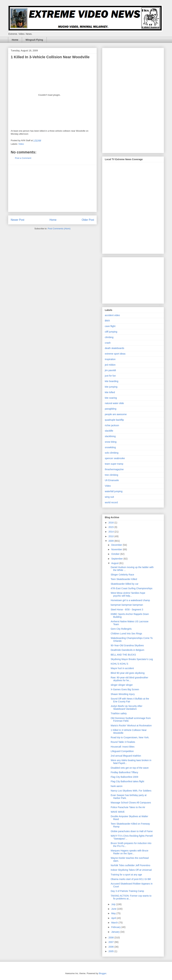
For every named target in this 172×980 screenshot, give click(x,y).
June (114, 909)
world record (111, 502)
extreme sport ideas (115, 354)
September (117, 559)
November (117, 549)
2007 (111, 942)
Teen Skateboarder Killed (124, 579)
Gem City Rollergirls (121, 629)
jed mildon (110, 365)
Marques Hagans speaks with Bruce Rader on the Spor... (130, 852)
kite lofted (110, 392)
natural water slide (114, 403)
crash (108, 343)
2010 (111, 536)
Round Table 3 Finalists (123, 742)
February (116, 927)
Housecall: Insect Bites (123, 747)
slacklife (109, 431)
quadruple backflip (114, 420)
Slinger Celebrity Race (122, 575)
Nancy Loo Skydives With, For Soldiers (131, 791)
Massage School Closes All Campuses (131, 803)
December (117, 545)
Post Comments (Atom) (59, 229)
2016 (111, 523)
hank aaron (117, 786)
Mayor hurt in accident (122, 668)
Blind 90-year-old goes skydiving (128, 673)
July (114, 904)
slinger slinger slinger (122, 685)
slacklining (110, 436)
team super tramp (114, 464)
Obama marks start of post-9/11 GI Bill (131, 879)
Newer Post (18, 220)
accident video (112, 315)
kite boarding (112, 381)
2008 (111, 938)
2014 (111, 532)
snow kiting (111, 442)
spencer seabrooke (115, 458)
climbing (109, 337)
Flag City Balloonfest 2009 (124, 777)
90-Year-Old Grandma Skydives (127, 645)
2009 (111, 541)
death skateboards (114, 348)
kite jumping (111, 387)
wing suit (109, 497)
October (116, 554)
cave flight (110, 326)
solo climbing (112, 453)
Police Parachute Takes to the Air (128, 807)
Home (15, 40)
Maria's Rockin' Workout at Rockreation (131, 726)
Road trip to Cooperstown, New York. (130, 737)
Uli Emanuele (112, 480)
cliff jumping (111, 332)
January (116, 932)
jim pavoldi (110, 370)
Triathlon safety (119, 713)
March (115, 923)
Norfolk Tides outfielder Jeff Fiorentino (131, 865)
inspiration (110, 359)
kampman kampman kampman (127, 605)
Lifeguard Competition (122, 751)
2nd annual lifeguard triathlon (126, 756)
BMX (107, 321)
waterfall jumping (114, 491)
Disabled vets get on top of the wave (130, 768)
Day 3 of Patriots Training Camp (127, 891)
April (114, 918)
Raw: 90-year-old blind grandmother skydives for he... (129, 679)
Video (21, 144)
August (115, 563)
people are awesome (116, 414)
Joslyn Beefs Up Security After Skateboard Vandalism (126, 707)
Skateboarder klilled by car (125, 584)
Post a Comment (23, 158)
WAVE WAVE (118, 812)
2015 (111, 527)
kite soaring (111, 398)
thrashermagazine (114, 469)
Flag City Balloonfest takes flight (127, 781)
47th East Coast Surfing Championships (132, 588)
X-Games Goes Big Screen (125, 689)
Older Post (88, 220)
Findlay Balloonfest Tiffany (124, 772)
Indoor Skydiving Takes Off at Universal (131, 870)
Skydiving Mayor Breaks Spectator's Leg (132, 659)
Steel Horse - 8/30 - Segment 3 (127, 610)
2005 (111, 951)
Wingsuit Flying (34, 40)
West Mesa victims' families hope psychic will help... (128, 594)
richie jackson (112, 425)
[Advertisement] (52, 188)
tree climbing (111, 475)
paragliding (111, 409)
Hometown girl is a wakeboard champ (130, 600)
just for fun (110, 376)
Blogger (102, 973)
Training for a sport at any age (126, 875)
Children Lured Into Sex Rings (126, 634)
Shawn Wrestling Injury (123, 694)
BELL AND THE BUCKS (123, 655)
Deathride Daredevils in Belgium (127, 650)
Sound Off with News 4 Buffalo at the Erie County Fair (130, 700)
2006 (111, 947)
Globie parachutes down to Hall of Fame (132, 831)
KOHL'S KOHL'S (119, 664)
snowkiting (110, 447)
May (114, 913)
